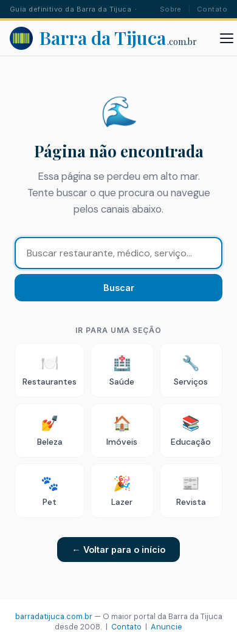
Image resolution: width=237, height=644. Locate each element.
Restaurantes (50, 370)
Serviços (191, 370)
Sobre (171, 9)
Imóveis (122, 430)
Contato (212, 9)
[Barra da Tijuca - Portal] (103, 38)
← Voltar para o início (118, 550)
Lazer (122, 491)
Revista (191, 491)
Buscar (119, 288)
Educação (191, 430)
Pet (50, 491)
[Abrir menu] (227, 38)
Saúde (122, 370)
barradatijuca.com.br (54, 616)
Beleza (50, 430)
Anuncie (167, 627)
